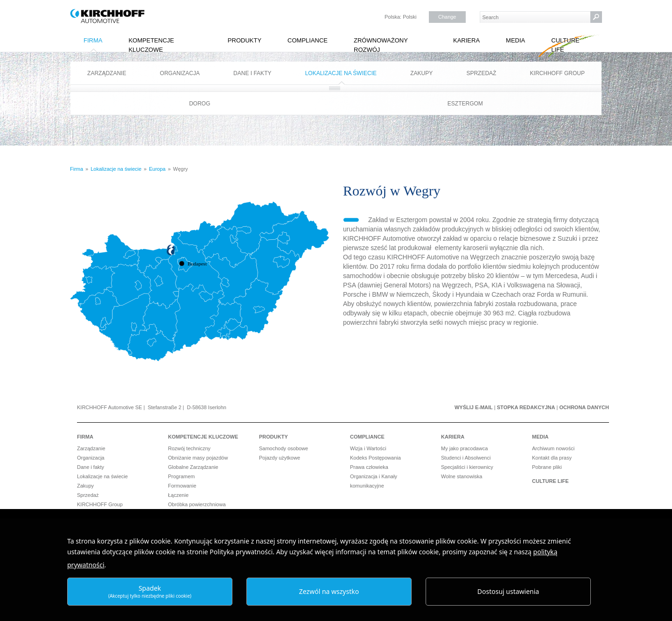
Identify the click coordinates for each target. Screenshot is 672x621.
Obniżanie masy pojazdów (198, 458)
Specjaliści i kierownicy (467, 467)
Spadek (150, 591)
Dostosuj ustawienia (508, 591)
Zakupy (421, 73)
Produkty (245, 40)
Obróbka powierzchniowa (197, 504)
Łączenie (178, 495)
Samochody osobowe (283, 448)
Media (515, 40)
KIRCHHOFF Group (557, 73)
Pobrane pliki (547, 467)
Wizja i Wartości (368, 448)
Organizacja (180, 73)
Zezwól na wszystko (329, 591)
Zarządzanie (107, 73)
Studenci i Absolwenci (466, 458)
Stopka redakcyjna (526, 407)
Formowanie (182, 486)
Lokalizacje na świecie (341, 73)
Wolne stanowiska (462, 476)
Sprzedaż (481, 73)
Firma (93, 40)
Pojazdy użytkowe (280, 458)
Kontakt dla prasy (552, 458)
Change (447, 17)
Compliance (308, 40)
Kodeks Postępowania (375, 458)
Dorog (199, 104)
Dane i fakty (252, 73)
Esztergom (465, 104)
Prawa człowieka (369, 467)
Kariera (466, 40)
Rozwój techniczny (189, 448)
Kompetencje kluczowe (151, 45)
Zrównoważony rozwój (381, 45)
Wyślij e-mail (474, 407)
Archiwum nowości (553, 448)
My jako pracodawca (464, 448)
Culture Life (565, 45)
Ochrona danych (584, 407)
